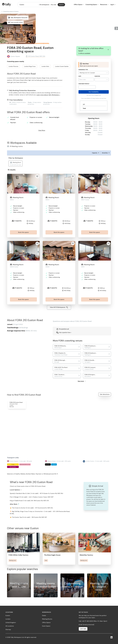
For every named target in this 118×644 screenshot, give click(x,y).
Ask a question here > (65, 332)
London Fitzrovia (13, 66)
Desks (44, 615)
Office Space (46, 622)
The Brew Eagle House (52, 555)
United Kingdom (11, 622)
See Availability (94, 92)
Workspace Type (83, 70)
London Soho (45, 66)
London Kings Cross (30, 66)
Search (61, 5)
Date (80, 76)
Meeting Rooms (47, 619)
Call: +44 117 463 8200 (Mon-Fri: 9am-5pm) (93, 621)
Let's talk (83, 629)
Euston (8, 615)
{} (102, 80)
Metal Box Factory (86, 555)
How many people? (84, 84)
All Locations (10, 626)
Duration (97, 76)
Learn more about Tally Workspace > (48, 95)
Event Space (46, 626)
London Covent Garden (62, 66)
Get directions (105, 394)
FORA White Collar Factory (18, 555)
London (8, 619)
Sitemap (8, 630)
